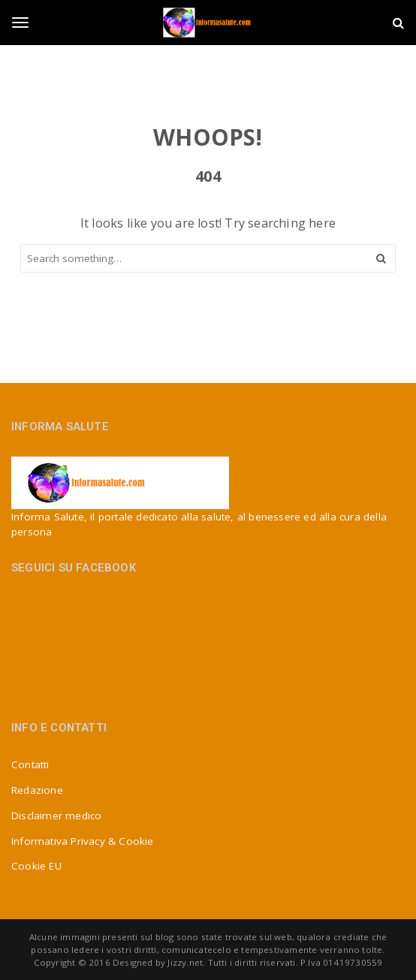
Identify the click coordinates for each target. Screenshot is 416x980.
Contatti (30, 764)
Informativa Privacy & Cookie (83, 841)
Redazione (37, 790)
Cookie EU (36, 866)
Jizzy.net (185, 962)
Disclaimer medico (56, 816)
